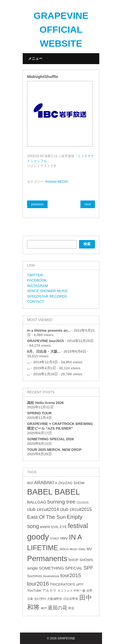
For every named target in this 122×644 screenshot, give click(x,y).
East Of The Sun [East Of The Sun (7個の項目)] (46, 517)
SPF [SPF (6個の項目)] (88, 568)
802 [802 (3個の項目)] (30, 483)
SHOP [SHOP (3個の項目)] (73, 560)
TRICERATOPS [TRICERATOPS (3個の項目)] (62, 584)
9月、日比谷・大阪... (44, 351)
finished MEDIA (57, 182)
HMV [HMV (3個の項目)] (64, 538)
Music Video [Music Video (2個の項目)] (78, 549)
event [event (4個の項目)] (45, 527)
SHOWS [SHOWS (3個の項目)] (86, 560)
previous (37, 204)
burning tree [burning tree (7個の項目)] (61, 502)
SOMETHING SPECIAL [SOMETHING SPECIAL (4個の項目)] (61, 568)
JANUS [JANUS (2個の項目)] (64, 549)
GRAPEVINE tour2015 (45, 341)
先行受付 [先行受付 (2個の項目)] (40, 599)
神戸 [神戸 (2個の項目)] (44, 608)
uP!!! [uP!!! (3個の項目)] (80, 584)
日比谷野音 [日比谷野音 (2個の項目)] (71, 599)
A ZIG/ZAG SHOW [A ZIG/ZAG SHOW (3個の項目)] (70, 483)
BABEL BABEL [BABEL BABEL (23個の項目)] (53, 492)
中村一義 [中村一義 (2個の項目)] (79, 591)
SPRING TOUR (39, 413)
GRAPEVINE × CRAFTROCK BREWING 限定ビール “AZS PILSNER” (60, 426)
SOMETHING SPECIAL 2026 (50, 439)
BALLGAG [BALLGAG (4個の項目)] (37, 502)
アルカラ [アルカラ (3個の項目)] (49, 590)
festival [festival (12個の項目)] (78, 526)
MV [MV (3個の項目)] (89, 549)
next (88, 204)
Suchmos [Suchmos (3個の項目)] (35, 576)
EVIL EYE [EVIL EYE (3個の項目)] (59, 527)
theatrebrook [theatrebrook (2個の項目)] (51, 576)
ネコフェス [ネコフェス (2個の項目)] (65, 591)
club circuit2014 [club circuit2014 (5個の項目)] (43, 509)
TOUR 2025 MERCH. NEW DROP (54, 450)
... (29, 362)
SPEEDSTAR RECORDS (47, 296)
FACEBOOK (37, 280)
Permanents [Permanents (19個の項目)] (47, 558)
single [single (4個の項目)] (33, 568)
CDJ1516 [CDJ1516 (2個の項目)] (82, 502)
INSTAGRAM (37, 286)
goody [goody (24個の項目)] (38, 537)
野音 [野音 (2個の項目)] (71, 608)
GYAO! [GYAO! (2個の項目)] (55, 538)
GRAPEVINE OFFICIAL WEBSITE (61, 29)
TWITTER (35, 275)
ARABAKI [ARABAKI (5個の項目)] (44, 483)
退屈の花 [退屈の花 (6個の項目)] (57, 608)
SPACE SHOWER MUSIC (48, 291)
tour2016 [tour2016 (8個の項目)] (38, 584)
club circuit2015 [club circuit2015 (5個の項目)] (76, 509)
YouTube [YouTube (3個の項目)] (34, 590)
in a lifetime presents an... (49, 330)
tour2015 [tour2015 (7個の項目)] (71, 575)
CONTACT (36, 302)
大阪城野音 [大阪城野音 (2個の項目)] (55, 599)
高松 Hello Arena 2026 (45, 403)
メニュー (35, 59)
